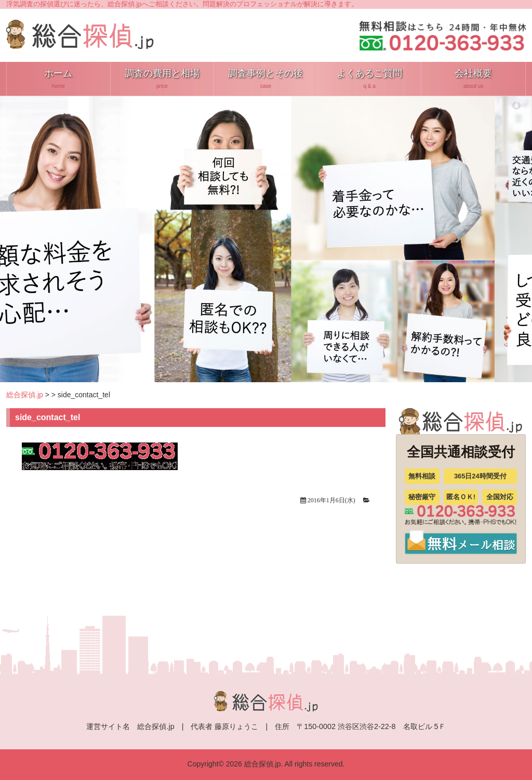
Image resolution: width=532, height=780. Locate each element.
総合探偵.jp (25, 395)
